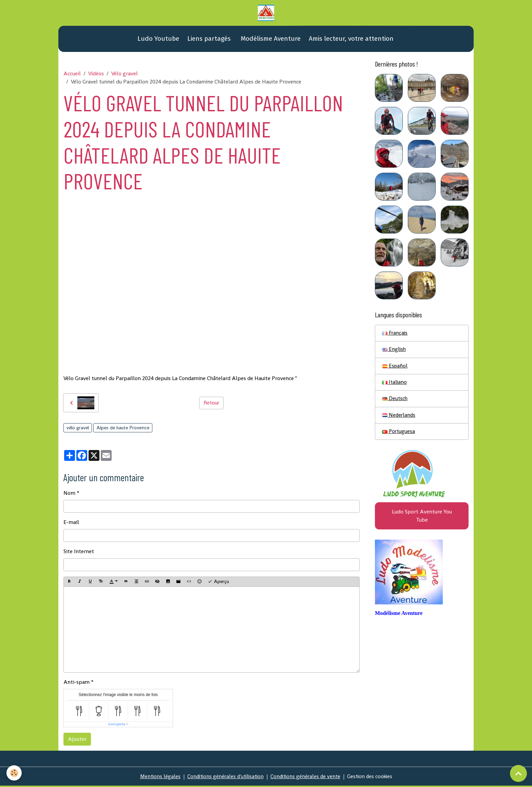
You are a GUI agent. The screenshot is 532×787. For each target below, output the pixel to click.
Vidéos (96, 75)
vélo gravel (78, 429)
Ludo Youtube (157, 40)
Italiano (395, 384)
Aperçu (218, 583)
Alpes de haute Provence (123, 429)
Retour (211, 404)
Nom (69, 494)
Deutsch (395, 401)
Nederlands (399, 418)
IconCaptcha (117, 725)
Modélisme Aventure (270, 40)
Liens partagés (209, 40)
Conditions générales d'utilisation (224, 777)
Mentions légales (156, 777)
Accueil (72, 75)
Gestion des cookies (373, 777)
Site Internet (79, 553)
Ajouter (77, 740)
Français (395, 334)
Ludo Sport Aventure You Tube (422, 519)
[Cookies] (14, 773)
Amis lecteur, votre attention (351, 40)
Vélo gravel (125, 75)
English (394, 351)
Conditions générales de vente (307, 777)
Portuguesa (399, 434)
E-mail (71, 523)
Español (395, 368)
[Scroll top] (518, 773)
